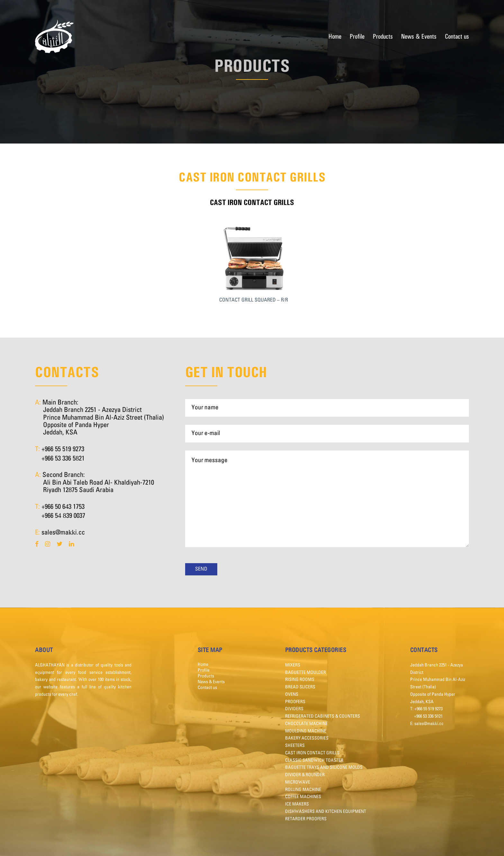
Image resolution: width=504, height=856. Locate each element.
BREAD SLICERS (300, 687)
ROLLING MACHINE (303, 790)
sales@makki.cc (63, 533)
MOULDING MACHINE (306, 731)
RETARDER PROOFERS (306, 819)
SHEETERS (295, 746)
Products (383, 36)
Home (335, 36)
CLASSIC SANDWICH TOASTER (314, 760)
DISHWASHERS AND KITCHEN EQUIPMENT (326, 812)
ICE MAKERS (297, 804)
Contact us (457, 36)
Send (201, 569)
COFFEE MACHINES (303, 797)
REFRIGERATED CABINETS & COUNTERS (323, 716)
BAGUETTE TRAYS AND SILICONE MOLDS (324, 768)
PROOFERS (295, 702)
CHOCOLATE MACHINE (306, 724)
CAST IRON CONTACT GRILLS (312, 753)
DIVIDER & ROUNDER (305, 775)
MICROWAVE (298, 782)
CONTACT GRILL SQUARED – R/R (254, 300)
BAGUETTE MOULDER (306, 673)
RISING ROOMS (300, 680)
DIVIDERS (294, 709)
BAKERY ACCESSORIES (307, 738)
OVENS (292, 694)
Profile (357, 36)
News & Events (419, 36)
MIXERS (293, 665)
